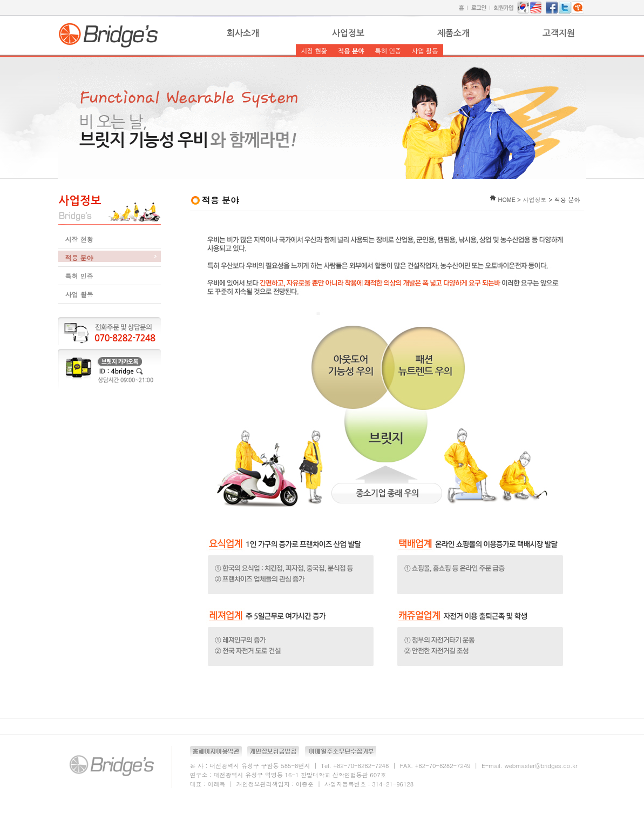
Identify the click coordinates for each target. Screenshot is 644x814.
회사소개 (243, 33)
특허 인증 (388, 51)
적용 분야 (351, 51)
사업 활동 (425, 51)
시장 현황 (314, 51)
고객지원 (559, 33)
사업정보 (348, 33)
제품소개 (453, 33)
